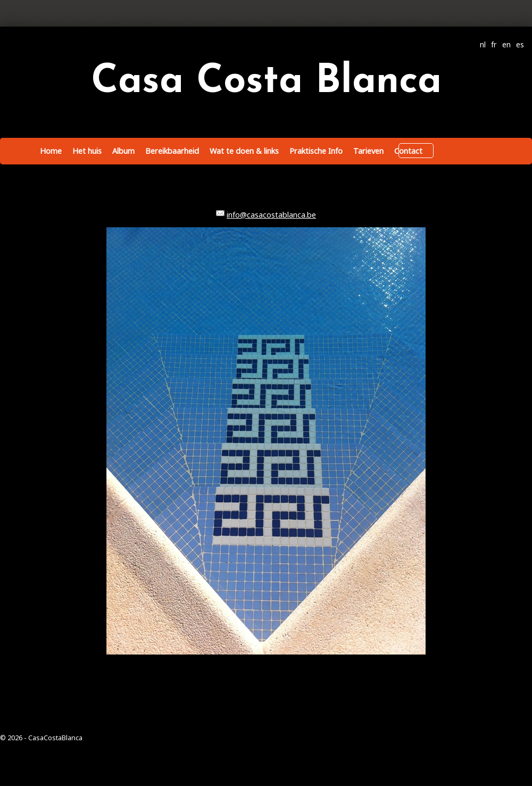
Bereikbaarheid (172, 151)
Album (123, 151)
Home (51, 151)
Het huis (87, 151)
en (506, 44)
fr (494, 44)
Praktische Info (316, 151)
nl (483, 44)
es (520, 44)
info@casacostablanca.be (271, 215)
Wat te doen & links (244, 151)
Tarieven (368, 151)
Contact (408, 151)
